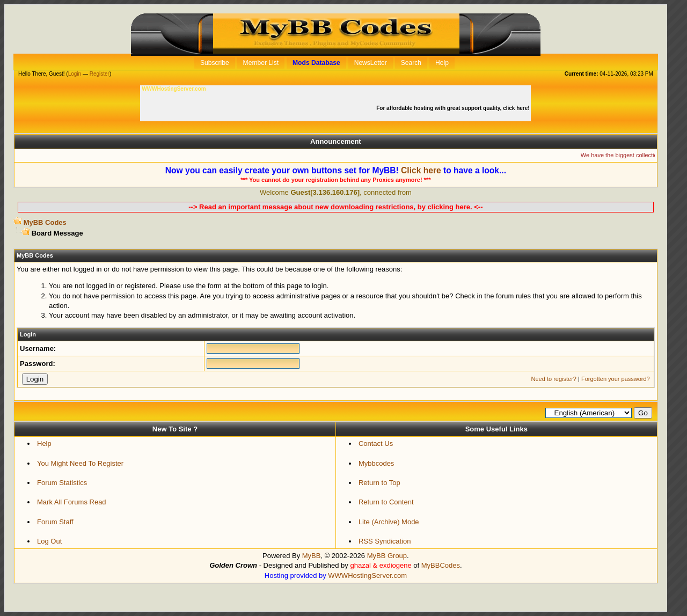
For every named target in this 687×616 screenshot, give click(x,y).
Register (100, 74)
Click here (421, 170)
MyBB (312, 556)
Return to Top (379, 483)
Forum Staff (55, 522)
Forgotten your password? (616, 379)
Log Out (49, 541)
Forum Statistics (62, 483)
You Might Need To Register (80, 463)
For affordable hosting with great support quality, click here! (454, 108)
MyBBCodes (441, 565)
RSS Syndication (385, 541)
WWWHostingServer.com (367, 575)
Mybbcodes (376, 463)
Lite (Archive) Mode (389, 522)
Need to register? (554, 379)
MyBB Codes (45, 222)
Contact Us (376, 443)
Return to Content (386, 502)
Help (44, 443)
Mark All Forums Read (72, 502)
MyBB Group (387, 556)
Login (75, 74)
